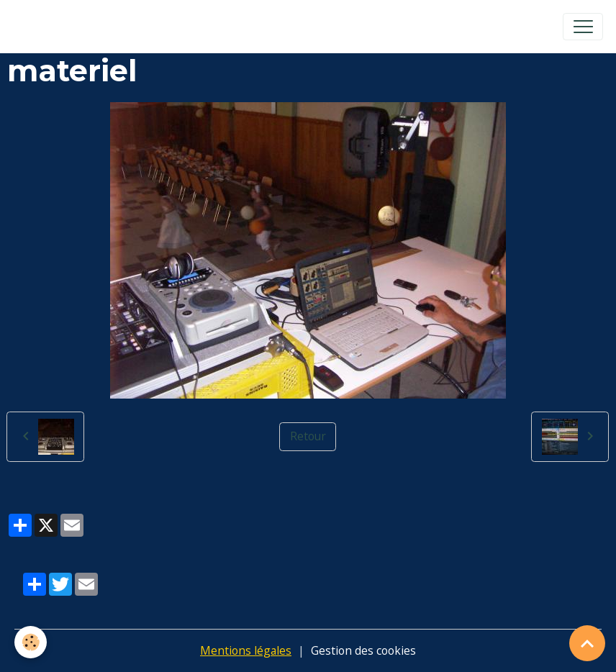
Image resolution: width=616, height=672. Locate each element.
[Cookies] (31, 642)
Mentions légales (246, 650)
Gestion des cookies (363, 650)
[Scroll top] (587, 643)
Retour (308, 436)
